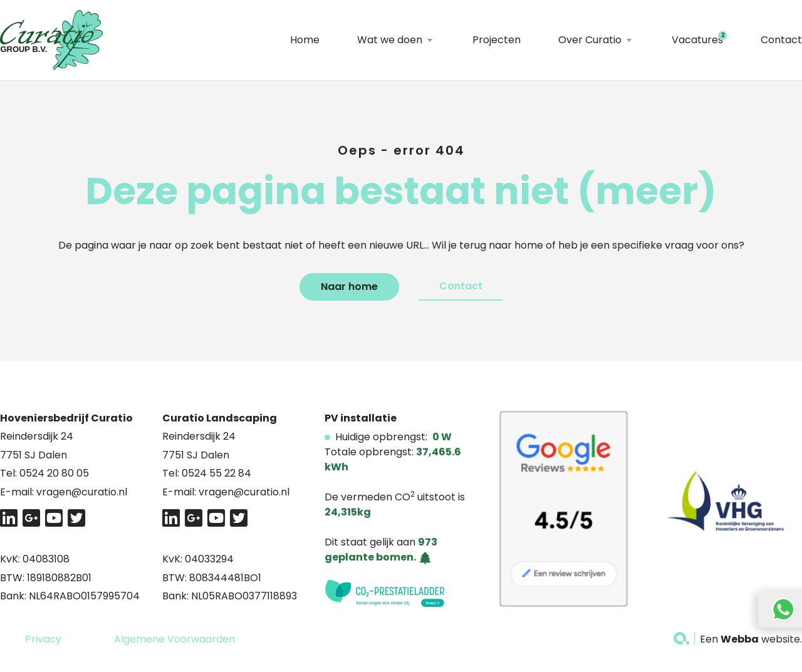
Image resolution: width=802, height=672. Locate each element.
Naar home (349, 287)
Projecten (497, 40)
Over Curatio (590, 40)
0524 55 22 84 (216, 473)
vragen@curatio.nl (82, 492)
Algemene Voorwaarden (174, 639)
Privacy (43, 639)
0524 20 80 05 (54, 473)
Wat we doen (390, 40)
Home (305, 40)
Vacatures (697, 40)
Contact (781, 40)
